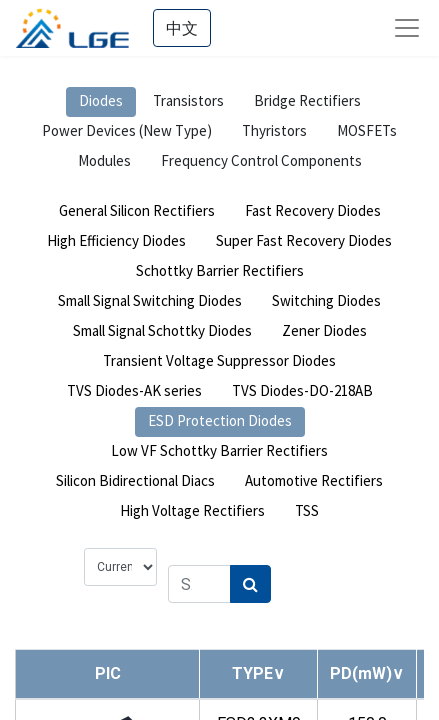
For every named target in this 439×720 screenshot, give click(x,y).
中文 (182, 28)
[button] (258, 673)
